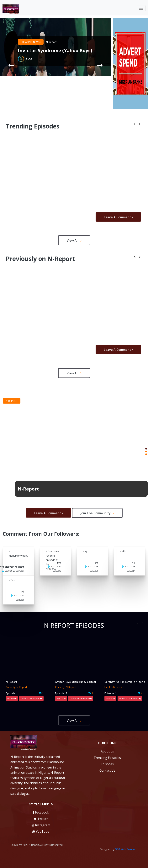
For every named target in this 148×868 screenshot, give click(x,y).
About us (107, 751)
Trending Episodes (107, 758)
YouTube (41, 831)
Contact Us (107, 770)
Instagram (41, 825)
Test (12, 580)
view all (74, 241)
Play (25, 59)
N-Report (51, 42)
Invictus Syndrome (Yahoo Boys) (55, 50)
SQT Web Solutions (126, 849)
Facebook (41, 812)
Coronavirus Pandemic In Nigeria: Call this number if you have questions (123, 682)
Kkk (123, 551)
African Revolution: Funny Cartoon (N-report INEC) (74, 682)
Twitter (41, 819)
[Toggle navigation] (141, 8)
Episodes (107, 764)
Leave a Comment (118, 217)
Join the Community (97, 513)
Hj (85, 551)
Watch (12, 698)
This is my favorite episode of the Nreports (52, 560)
